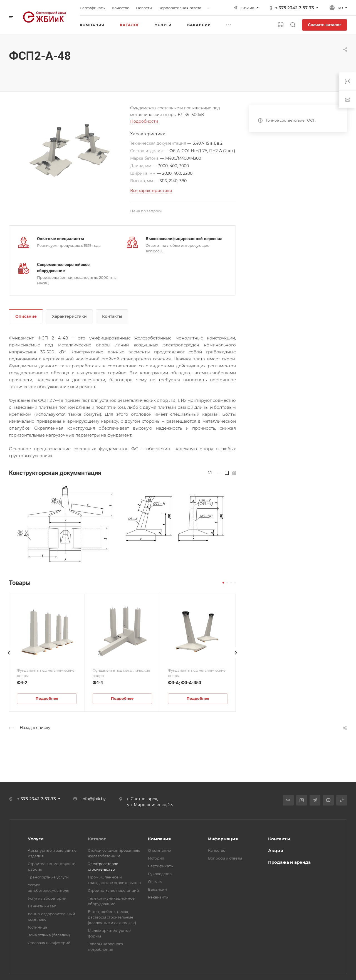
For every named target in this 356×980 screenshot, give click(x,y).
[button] (223, 583)
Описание (26, 316)
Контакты (112, 316)
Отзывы (155, 881)
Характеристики (69, 316)
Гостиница (38, 927)
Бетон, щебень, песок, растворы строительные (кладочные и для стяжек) (112, 917)
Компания (159, 839)
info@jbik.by (94, 799)
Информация (223, 839)
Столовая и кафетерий (49, 943)
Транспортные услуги (48, 877)
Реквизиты (158, 897)
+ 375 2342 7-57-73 (295, 8)
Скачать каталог (325, 25)
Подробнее (47, 698)
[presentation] (9, 658)
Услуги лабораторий (47, 898)
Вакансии (157, 889)
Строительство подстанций (113, 890)
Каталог (97, 839)
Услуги (36, 839)
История (156, 858)
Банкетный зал (42, 906)
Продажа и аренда (289, 862)
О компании (160, 850)
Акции (276, 850)
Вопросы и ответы (225, 858)
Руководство (160, 874)
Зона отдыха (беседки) (49, 935)
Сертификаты (161, 866)
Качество (217, 850)
